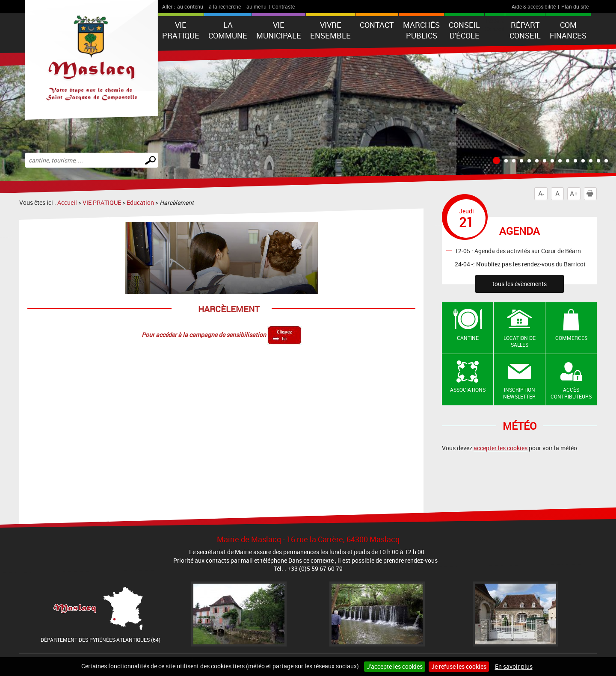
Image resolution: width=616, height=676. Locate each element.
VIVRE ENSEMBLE (330, 30)
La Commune (228, 30)
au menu (256, 6)
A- (541, 194)
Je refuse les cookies (459, 666)
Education (140, 202)
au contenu (190, 6)
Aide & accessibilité (534, 6)
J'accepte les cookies (395, 666)
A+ (574, 194)
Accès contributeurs (571, 393)
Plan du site (575, 6)
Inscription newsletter (519, 393)
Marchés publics (421, 30)
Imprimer (592, 194)
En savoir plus (514, 666)
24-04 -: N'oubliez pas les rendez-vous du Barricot (520, 264)
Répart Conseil (525, 30)
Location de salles (520, 341)
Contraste (283, 6)
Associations (468, 390)
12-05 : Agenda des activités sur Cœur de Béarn (518, 250)
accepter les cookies (500, 448)
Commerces (571, 338)
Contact (377, 25)
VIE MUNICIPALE (279, 30)
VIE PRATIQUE (181, 30)
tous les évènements (520, 284)
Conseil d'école (464, 30)
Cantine (468, 338)
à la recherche (225, 6)
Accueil (67, 202)
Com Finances (568, 30)
